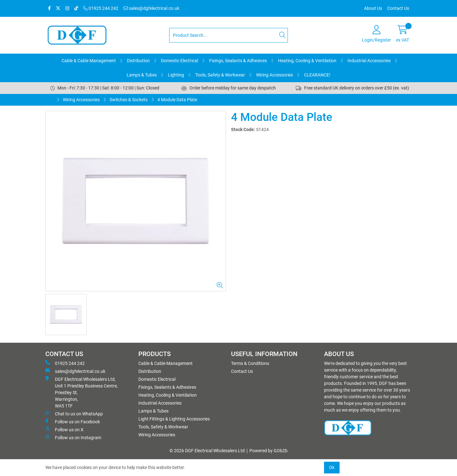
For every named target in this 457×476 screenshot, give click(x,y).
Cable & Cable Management (89, 61)
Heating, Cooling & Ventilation (307, 61)
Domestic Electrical (179, 61)
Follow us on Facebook (73, 421)
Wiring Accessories (275, 75)
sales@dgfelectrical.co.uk (151, 8)
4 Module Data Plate (177, 100)
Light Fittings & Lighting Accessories (174, 419)
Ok (332, 467)
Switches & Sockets (129, 100)
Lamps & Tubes (142, 75)
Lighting (176, 75)
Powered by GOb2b (268, 451)
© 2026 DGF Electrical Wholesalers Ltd (207, 451)
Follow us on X (64, 429)
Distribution (138, 61)
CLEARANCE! (317, 75)
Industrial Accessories (369, 61)
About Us (373, 8)
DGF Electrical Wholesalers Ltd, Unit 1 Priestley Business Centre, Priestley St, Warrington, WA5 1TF (82, 392)
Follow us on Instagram (73, 437)
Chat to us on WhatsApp (74, 413)
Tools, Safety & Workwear (220, 75)
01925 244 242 (101, 8)
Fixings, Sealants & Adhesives (238, 61)
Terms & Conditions (250, 363)
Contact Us (398, 8)
